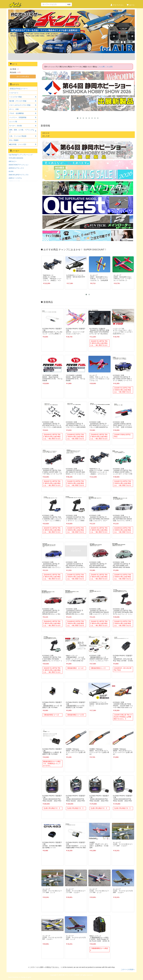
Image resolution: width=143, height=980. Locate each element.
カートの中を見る (23, 77)
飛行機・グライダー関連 (18, 101)
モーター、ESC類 (15, 126)
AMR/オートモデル (15, 178)
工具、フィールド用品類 (18, 136)
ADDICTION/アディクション (19, 165)
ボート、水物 (14, 109)
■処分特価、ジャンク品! (18, 144)
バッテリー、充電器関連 (18, 117)
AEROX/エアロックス (16, 168)
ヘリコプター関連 (15, 97)
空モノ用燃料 (14, 140)
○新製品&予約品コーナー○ (18, 89)
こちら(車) (101, 67)
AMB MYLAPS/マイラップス (19, 175)
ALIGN (11, 171)
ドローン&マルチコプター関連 (20, 105)
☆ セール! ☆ (14, 93)
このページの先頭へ (128, 969)
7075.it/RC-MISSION (16, 158)
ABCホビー (13, 161)
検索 (69, 4)
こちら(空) (109, 67)
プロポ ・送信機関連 (16, 113)
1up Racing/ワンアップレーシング (21, 155)
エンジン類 (13, 122)
